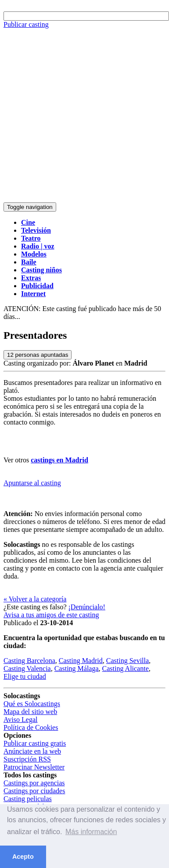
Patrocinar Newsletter (34, 767)
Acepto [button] (23, 857)
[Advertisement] (82, 115)
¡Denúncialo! (87, 607)
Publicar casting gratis (35, 743)
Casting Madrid (81, 661)
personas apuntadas (38, 355)
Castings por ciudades (34, 791)
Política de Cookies (31, 727)
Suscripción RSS (27, 759)
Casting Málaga (77, 668)
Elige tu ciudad (25, 676)
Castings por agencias (34, 783)
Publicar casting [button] (26, 24)
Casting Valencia (27, 668)
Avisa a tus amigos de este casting (51, 615)
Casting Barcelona (29, 661)
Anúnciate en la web (32, 751)
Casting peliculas (28, 799)
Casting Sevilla (128, 661)
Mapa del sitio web (30, 712)
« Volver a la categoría (35, 599)
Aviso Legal (20, 720)
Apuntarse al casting (32, 483)
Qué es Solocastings (32, 704)
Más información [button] (91, 832)
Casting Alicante (126, 668)
